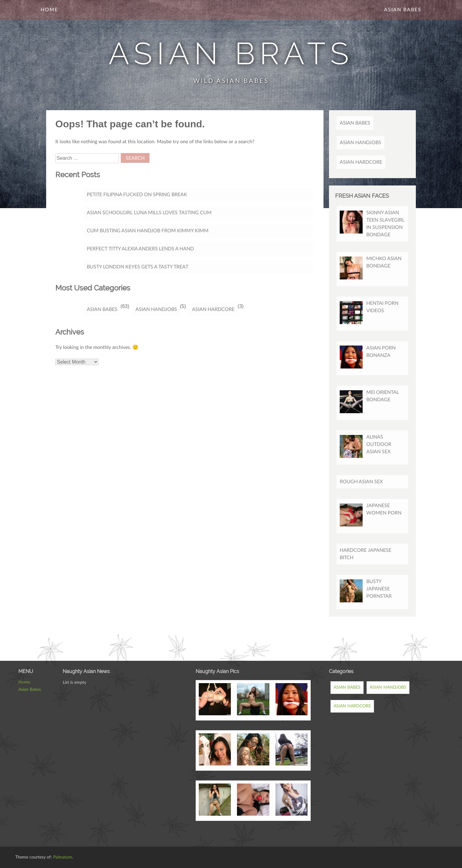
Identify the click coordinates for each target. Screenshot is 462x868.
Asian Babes (403, 10)
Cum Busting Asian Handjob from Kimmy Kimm (148, 231)
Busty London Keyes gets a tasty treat (138, 267)
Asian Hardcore (213, 309)
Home (49, 10)
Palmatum (63, 857)
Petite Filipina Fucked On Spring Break (137, 195)
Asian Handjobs (156, 309)
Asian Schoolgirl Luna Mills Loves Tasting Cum (149, 213)
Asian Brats (231, 53)
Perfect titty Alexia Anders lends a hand (140, 249)
